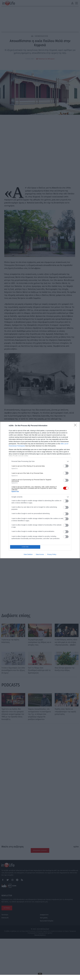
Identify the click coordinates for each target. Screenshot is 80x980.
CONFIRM (26, 547)
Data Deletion (28, 555)
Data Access (40, 555)
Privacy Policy (52, 555)
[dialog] (40, 490)
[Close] (76, 425)
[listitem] (40, 461)
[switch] (66, 465)
